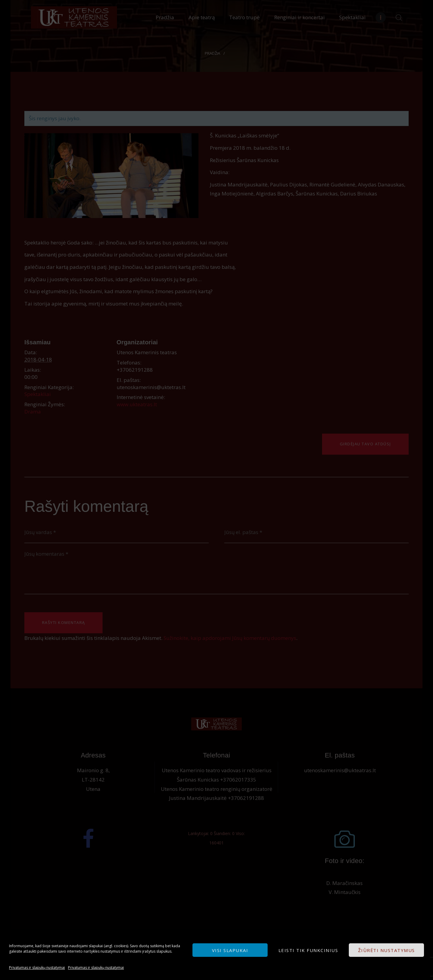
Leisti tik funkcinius (308, 950)
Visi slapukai (230, 950)
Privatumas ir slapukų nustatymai (37, 968)
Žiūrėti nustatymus (387, 950)
